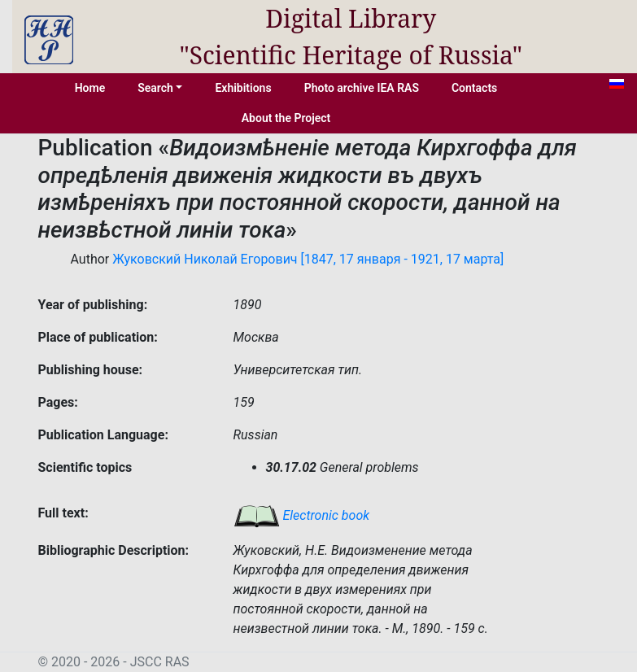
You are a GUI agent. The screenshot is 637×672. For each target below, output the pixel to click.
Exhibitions (243, 88)
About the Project (286, 118)
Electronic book (302, 515)
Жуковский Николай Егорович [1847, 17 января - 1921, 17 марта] (308, 259)
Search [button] (155, 88)
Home (90, 88)
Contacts (474, 88)
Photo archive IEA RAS (362, 88)
